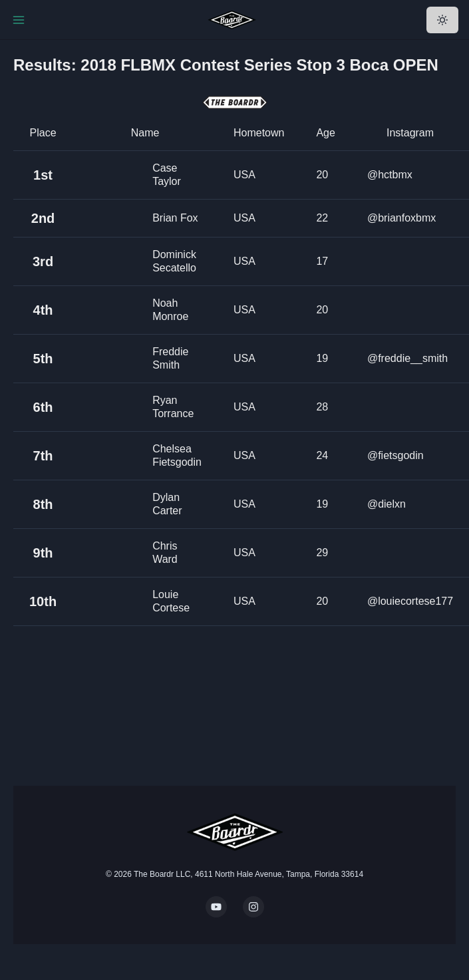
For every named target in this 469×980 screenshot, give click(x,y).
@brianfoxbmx (401, 218)
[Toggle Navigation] (19, 20)
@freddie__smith (407, 358)
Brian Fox (175, 218)
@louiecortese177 (410, 601)
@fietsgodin (395, 455)
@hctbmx (390, 175)
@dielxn (387, 504)
